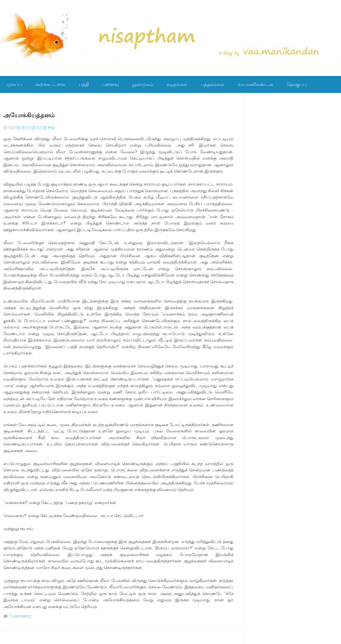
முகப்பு (14, 84)
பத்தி (84, 84)
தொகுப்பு (297, 84)
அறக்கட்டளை (50, 84)
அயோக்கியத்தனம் (29, 115)
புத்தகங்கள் (213, 84)
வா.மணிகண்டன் (256, 84)
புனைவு (111, 84)
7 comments (20, 616)
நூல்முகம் (143, 84)
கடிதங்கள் (177, 84)
